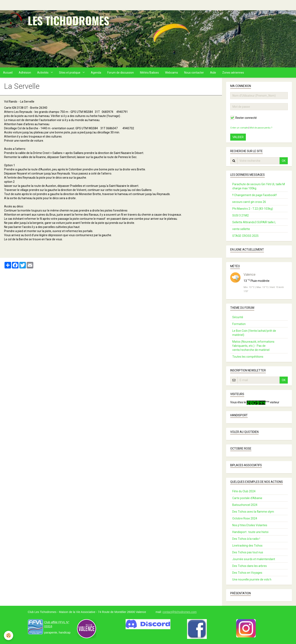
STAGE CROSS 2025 (245, 236)
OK (284, 161)
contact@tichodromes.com (179, 612)
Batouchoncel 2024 (245, 505)
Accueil (8, 73)
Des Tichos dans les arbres (250, 566)
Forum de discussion (121, 73)
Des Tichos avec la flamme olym (253, 512)
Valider (238, 137)
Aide (213, 73)
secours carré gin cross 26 (249, 202)
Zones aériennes (233, 73)
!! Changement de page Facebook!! (254, 195)
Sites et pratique (70, 73)
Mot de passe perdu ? (261, 128)
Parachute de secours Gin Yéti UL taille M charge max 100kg (259, 186)
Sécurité (238, 317)
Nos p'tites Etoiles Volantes (250, 525)
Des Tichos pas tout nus (248, 552)
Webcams (172, 73)
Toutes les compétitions (248, 357)
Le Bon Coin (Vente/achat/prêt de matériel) (254, 333)
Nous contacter (194, 73)
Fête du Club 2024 (244, 491)
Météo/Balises (149, 73)
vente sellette (241, 229)
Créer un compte (239, 128)
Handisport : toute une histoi (250, 532)
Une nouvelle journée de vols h (252, 579)
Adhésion (25, 73)
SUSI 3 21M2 (240, 215)
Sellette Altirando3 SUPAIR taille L (254, 222)
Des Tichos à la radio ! (246, 539)
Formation (239, 324)
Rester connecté (243, 118)
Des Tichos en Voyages (247, 573)
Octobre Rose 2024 (245, 518)
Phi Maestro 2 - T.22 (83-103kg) (253, 209)
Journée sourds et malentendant (254, 559)
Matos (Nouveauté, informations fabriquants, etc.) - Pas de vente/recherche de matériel (253, 346)
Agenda (96, 73)
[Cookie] (9, 635)
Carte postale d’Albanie (247, 498)
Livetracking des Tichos (247, 546)
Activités (43, 73)
